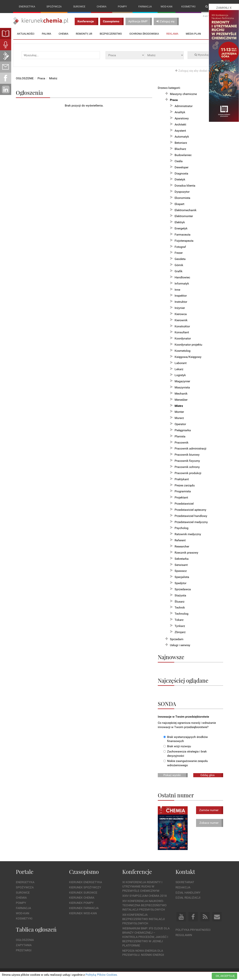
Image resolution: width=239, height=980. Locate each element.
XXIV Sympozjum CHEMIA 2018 (145, 896)
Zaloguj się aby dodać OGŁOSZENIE (201, 71)
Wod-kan (166, 7)
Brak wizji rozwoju (177, 746)
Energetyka (27, 7)
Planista (180, 436)
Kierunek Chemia (82, 898)
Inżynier (180, 308)
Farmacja (145, 7)
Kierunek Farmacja (84, 908)
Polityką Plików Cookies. (102, 975)
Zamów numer (209, 810)
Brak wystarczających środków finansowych (186, 739)
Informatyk (182, 283)
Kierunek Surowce (83, 893)
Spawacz (181, 571)
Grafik (179, 271)
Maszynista (182, 387)
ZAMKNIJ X (224, 8)
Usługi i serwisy (180, 645)
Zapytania (24, 945)
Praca (41, 78)
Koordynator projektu (188, 345)
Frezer (179, 253)
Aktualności (26, 34)
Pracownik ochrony (187, 467)
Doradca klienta (185, 186)
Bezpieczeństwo (111, 34)
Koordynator (183, 339)
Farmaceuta (183, 235)
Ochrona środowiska (144, 34)
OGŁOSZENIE (25, 78)
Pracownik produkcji (188, 473)
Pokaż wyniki (172, 775)
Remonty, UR (84, 34)
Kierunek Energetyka (86, 882)
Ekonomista (182, 198)
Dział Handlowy (188, 893)
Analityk (180, 112)
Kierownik (181, 320)
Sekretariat (185, 882)
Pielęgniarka (183, 430)
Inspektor (181, 296)
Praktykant (182, 479)
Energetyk (181, 228)
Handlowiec (182, 277)
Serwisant (181, 565)
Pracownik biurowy (187, 455)
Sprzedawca (183, 589)
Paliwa (46, 34)
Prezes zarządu (185, 485)
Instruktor (181, 302)
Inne (177, 290)
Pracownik (181, 443)
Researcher (182, 546)
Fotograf (180, 247)
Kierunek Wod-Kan (83, 913)
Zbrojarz (180, 632)
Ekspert (179, 204)
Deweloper (181, 167)
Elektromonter (184, 216)
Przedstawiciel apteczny (190, 510)
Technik (180, 608)
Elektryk (180, 222)
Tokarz (179, 620)
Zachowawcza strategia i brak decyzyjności (185, 754)
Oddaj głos (207, 775)
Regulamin (184, 935)
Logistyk (180, 375)
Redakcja (183, 887)
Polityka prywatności (193, 930)
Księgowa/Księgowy (188, 357)
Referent (180, 540)
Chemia (102, 7)
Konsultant (182, 332)
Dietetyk (180, 180)
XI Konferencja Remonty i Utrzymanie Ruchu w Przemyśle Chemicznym (142, 886)
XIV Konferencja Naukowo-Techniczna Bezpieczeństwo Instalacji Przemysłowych (144, 905)
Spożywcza (54, 7)
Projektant (181, 497)
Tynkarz (180, 626)
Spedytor (180, 583)
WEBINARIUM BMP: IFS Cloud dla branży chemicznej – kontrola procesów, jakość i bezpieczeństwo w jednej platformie (146, 937)
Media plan (193, 34)
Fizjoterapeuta (184, 241)
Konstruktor (182, 326)
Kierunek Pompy (81, 903)
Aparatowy (182, 118)
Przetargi (24, 950)
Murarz (179, 418)
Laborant (181, 363)
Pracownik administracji (190, 449)
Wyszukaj (202, 55)
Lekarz (179, 369)
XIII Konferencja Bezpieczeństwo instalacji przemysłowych (143, 919)
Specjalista (182, 577)
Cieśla (179, 161)
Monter (179, 412)
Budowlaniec (183, 155)
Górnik (179, 265)
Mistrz (53, 78)
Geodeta (180, 259)
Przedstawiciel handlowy (191, 516)
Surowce (79, 7)
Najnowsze (171, 657)
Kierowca (181, 314)
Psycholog (181, 528)
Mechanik (181, 394)
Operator (180, 424)
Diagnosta (181, 173)
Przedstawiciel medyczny (191, 522)
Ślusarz (180, 602)
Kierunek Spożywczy (85, 887)
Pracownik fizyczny (187, 461)
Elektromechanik (186, 210)
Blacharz (180, 149)
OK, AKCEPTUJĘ (225, 976)
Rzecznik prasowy (186, 553)
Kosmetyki (188, 7)
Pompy (122, 7)
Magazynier (182, 381)
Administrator (184, 106)
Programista (183, 491)
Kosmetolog (183, 351)
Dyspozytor (182, 192)
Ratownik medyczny (188, 534)
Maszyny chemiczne (183, 94)
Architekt (180, 124)
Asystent (180, 131)
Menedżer (181, 400)
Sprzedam (177, 639)
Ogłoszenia (25, 940)
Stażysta (180, 595)
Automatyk (182, 137)
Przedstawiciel (184, 504)
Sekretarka (182, 559)
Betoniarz (181, 143)
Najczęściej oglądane (183, 680)
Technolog (181, 614)
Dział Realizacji (188, 898)
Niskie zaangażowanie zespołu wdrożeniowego (186, 763)
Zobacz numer (209, 823)
